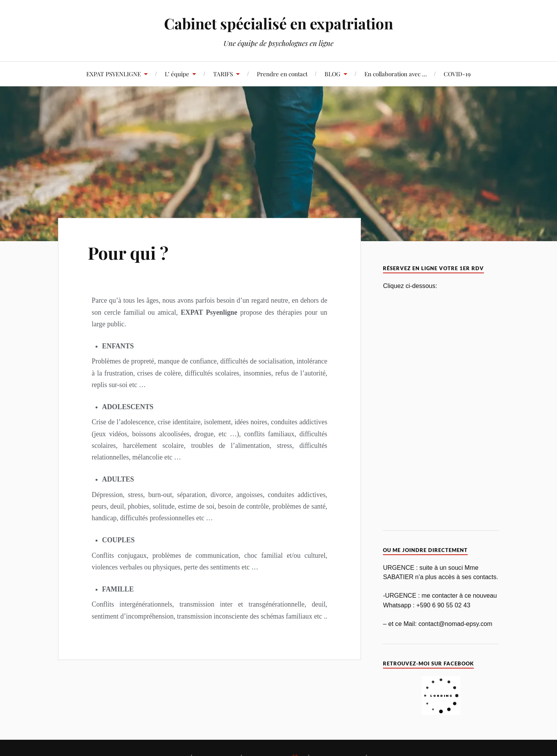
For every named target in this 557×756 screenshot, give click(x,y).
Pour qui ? (128, 253)
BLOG (332, 74)
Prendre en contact (282, 74)
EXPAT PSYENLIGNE (114, 74)
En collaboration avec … (396, 74)
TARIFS (223, 74)
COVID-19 (457, 74)
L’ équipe (177, 74)
